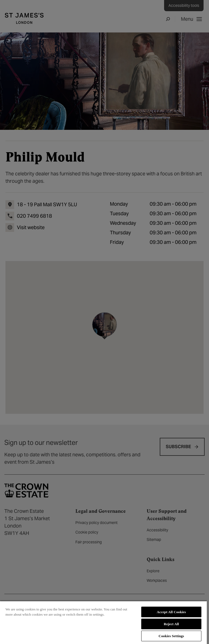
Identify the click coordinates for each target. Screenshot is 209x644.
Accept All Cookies (171, 612)
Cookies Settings (171, 636)
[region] (103, 622)
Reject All (171, 624)
